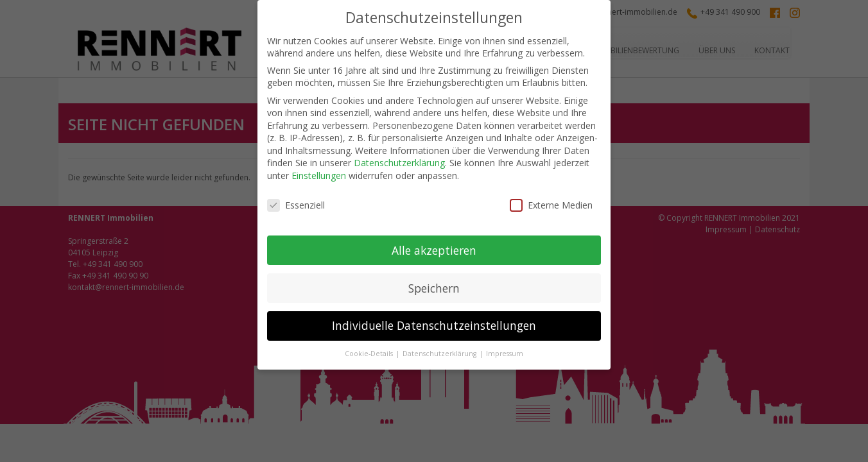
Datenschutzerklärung (399, 163)
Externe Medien (551, 205)
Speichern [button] (434, 288)
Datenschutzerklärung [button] (440, 354)
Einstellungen (319, 175)
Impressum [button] (505, 354)
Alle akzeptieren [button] (434, 250)
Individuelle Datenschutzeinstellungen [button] (434, 325)
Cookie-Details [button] (370, 354)
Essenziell (296, 205)
